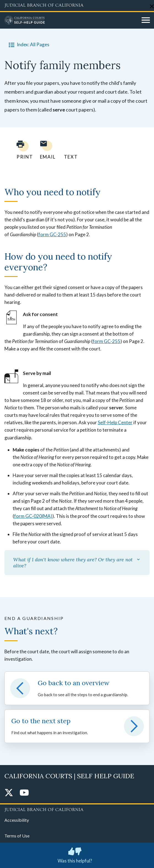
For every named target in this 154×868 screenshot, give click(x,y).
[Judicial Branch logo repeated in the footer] (77, 809)
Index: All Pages (28, 45)
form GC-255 (52, 234)
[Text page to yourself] (69, 150)
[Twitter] (9, 793)
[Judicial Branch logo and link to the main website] (77, 6)
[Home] (71, 20)
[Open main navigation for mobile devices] (146, 20)
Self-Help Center (115, 422)
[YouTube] (24, 793)
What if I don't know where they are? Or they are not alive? (77, 563)
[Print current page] (21, 150)
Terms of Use (17, 836)
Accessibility (17, 820)
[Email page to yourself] (46, 150)
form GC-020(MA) (33, 516)
